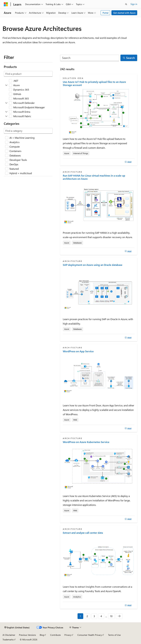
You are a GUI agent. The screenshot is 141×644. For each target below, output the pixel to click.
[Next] (119, 616)
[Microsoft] (6, 4)
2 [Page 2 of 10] (87, 616)
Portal (105, 13)
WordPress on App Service (78, 351)
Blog (42, 635)
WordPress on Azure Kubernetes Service (86, 442)
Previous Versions (27, 635)
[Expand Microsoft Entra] (6, 112)
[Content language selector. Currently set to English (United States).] (17, 628)
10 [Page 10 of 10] (111, 616)
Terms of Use (114, 635)
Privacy (68, 635)
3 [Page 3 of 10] (94, 616)
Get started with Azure (124, 13)
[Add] (128, 162)
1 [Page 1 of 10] (80, 616)
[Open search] (126, 4)
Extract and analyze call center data (83, 533)
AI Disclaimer (9, 635)
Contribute (55, 635)
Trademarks (8, 639)
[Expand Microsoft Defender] (6, 103)
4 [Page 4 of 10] (101, 616)
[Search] (90, 58)
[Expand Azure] (6, 85)
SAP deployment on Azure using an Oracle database (93, 265)
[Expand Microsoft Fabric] (6, 116)
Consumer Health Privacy (90, 635)
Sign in (134, 4)
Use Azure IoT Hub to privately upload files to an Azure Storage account (94, 83)
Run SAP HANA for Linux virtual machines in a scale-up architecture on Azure (94, 177)
